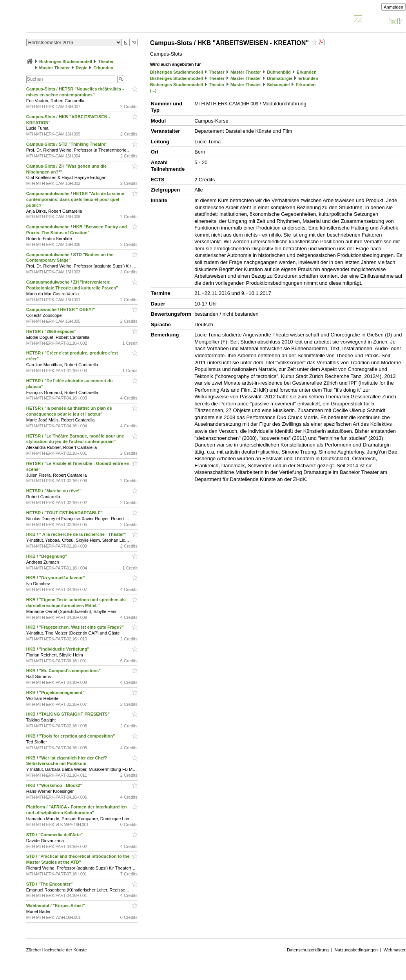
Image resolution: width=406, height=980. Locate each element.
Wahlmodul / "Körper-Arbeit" (56, 906)
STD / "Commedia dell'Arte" (55, 835)
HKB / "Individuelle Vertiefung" (58, 649)
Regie (82, 68)
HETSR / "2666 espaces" (52, 331)
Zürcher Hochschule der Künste (57, 950)
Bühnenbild (279, 72)
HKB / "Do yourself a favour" (56, 578)
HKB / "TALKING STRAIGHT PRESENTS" (69, 714)
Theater (106, 61)
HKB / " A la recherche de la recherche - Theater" (77, 534)
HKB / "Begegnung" (47, 556)
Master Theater (54, 68)
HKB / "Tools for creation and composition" (71, 736)
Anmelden (393, 7)
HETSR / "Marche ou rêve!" (54, 491)
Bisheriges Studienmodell (66, 61)
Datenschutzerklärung (308, 950)
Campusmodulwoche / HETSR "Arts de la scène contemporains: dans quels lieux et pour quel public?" (75, 199)
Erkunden (103, 68)
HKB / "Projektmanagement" (56, 693)
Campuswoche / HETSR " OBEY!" (61, 309)
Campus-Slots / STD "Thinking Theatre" (67, 144)
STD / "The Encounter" (50, 884)
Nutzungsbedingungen (356, 950)
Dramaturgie (280, 78)
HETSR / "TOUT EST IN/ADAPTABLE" (65, 513)
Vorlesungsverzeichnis (84, 21)
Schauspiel (278, 85)
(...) (153, 90)
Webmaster (395, 950)
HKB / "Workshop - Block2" (55, 785)
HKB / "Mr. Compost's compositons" (64, 671)
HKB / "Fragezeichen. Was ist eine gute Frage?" (76, 627)
